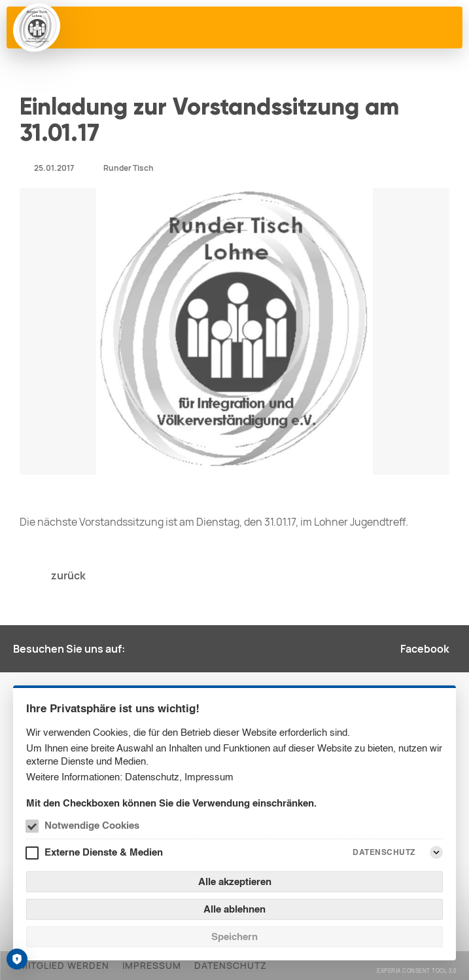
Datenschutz (152, 777)
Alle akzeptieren (235, 881)
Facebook (425, 649)
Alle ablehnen (234, 909)
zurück (68, 575)
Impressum (209, 777)
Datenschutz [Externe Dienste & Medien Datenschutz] (384, 852)
